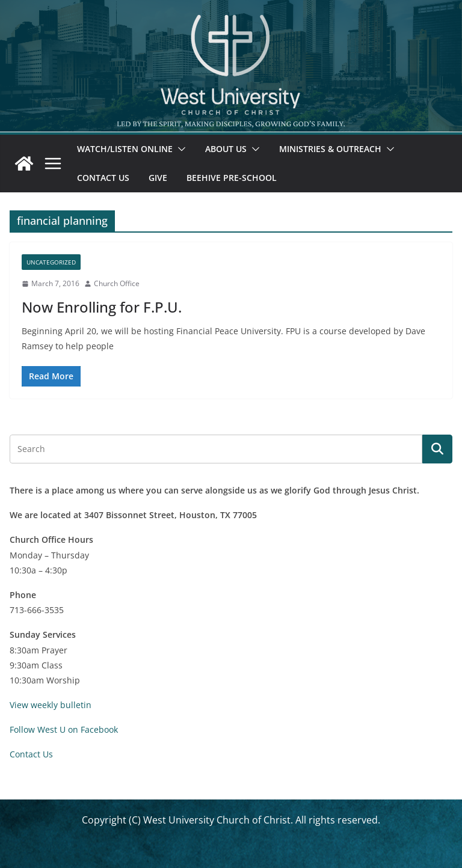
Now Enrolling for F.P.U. (102, 307)
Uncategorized (51, 262)
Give (158, 178)
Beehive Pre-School (232, 178)
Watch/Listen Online (125, 149)
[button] (179, 149)
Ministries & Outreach (330, 149)
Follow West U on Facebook (64, 729)
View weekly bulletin (51, 705)
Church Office (117, 283)
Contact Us (103, 178)
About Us (226, 149)
